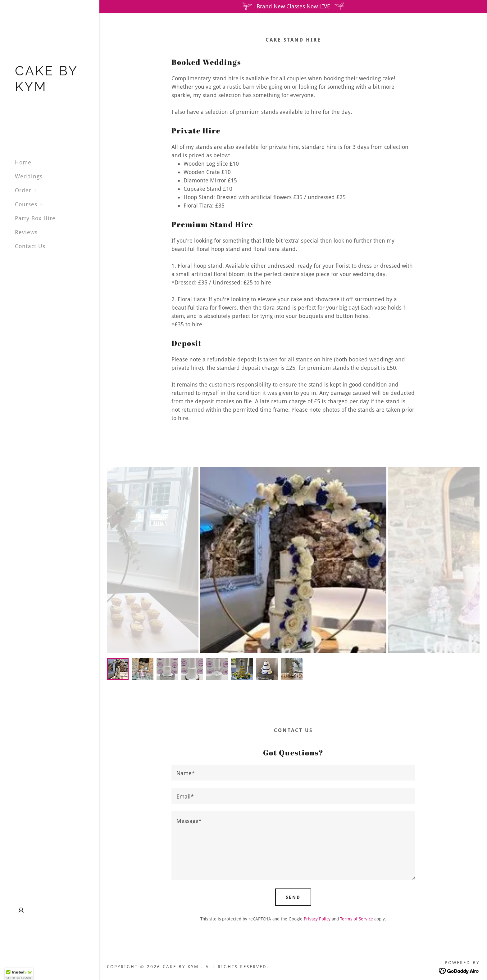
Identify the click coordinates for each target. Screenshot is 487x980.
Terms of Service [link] (357, 919)
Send (293, 897)
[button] (57, 190)
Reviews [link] (26, 232)
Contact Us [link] (30, 246)
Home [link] (23, 162)
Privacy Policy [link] (317, 919)
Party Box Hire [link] (35, 218)
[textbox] (293, 773)
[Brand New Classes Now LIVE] (293, 6)
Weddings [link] (29, 176)
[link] (50, 89)
